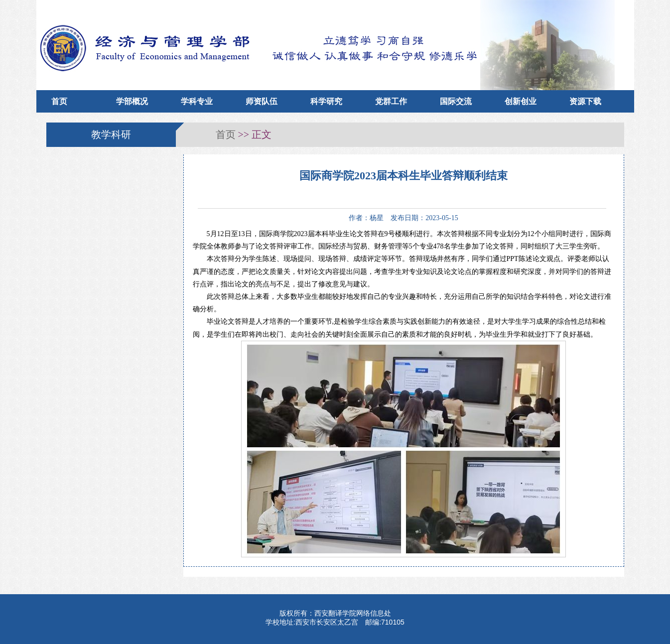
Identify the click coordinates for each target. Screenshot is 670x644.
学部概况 (132, 101)
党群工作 (391, 101)
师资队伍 (262, 101)
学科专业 (197, 101)
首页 (59, 101)
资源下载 (585, 101)
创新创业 (521, 101)
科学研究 (326, 101)
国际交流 (456, 101)
